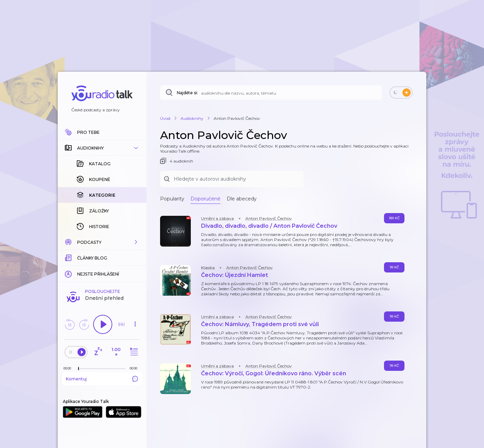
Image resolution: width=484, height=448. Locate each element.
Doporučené (205, 199)
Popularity (172, 199)
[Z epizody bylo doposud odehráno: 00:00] (69, 368)
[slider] (79, 369)
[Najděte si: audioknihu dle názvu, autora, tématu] (271, 93)
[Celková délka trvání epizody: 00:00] (135, 368)
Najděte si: (187, 93)
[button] (102, 148)
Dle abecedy (242, 199)
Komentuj (102, 379)
